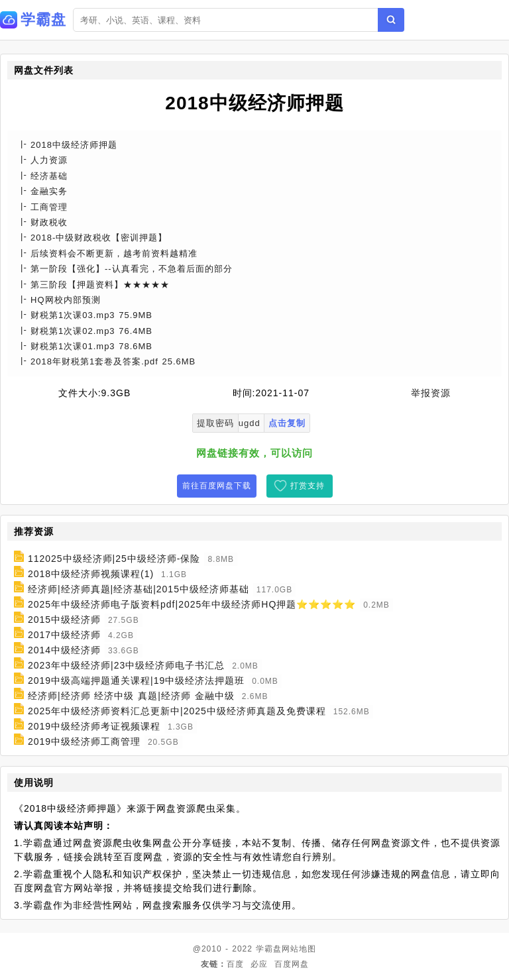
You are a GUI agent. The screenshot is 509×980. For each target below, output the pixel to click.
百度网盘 (292, 964)
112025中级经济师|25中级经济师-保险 (114, 559)
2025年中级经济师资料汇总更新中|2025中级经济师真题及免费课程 (177, 711)
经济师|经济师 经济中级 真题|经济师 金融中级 (131, 696)
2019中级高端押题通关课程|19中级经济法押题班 (136, 681)
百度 (235, 964)
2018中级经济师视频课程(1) (91, 574)
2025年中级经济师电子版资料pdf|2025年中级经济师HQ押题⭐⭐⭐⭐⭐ (192, 604)
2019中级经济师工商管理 (84, 741)
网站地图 (299, 949)
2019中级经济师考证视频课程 (94, 726)
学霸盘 (269, 949)
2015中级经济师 (64, 620)
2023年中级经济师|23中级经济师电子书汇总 (126, 665)
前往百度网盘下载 (217, 486)
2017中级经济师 (64, 635)
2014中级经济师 (64, 650)
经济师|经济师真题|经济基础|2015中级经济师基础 (139, 589)
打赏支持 (308, 486)
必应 (259, 964)
